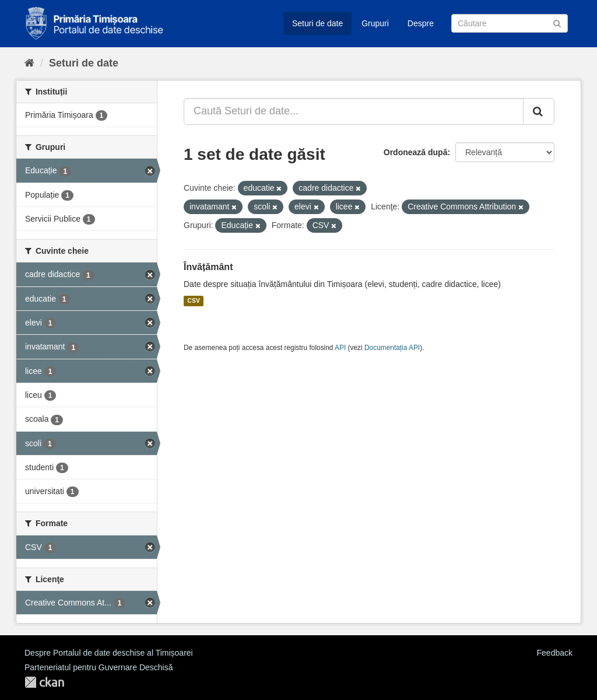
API (340, 348)
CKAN (44, 682)
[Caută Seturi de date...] (354, 111)
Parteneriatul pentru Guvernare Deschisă (99, 667)
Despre (421, 23)
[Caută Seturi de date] (510, 23)
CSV (194, 301)
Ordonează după (416, 152)
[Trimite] (557, 22)
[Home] (29, 63)
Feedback (555, 653)
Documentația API (392, 348)
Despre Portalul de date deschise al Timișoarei (109, 653)
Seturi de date (317, 23)
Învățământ (208, 267)
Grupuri (375, 23)
